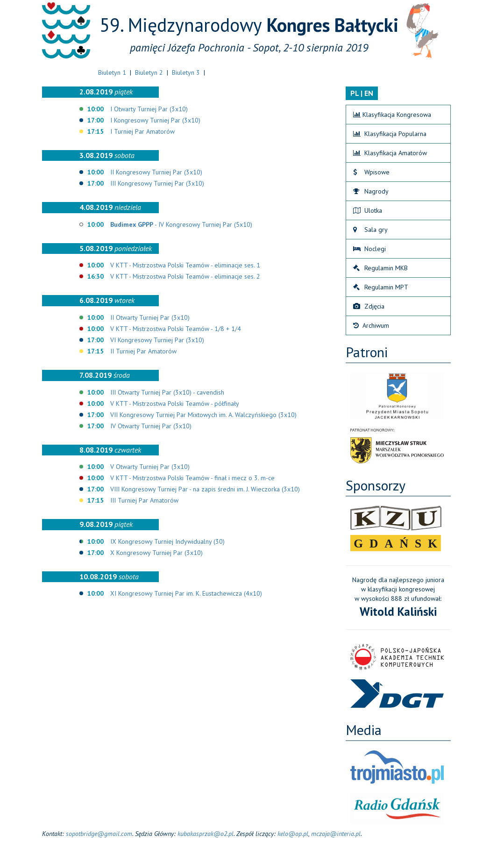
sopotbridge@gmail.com (99, 834)
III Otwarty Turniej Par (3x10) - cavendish (167, 392)
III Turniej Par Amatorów (144, 500)
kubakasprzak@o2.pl (206, 834)
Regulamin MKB (380, 268)
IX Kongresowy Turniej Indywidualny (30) (167, 541)
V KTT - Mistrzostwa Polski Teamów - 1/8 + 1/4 (176, 329)
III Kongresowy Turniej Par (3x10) (157, 183)
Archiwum (371, 325)
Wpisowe (371, 172)
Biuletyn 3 (186, 72)
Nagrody (371, 191)
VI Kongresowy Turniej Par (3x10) (157, 340)
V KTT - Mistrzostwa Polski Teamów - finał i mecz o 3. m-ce (192, 478)
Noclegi (369, 249)
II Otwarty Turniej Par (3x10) (150, 317)
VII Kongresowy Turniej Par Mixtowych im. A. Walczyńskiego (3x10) (203, 415)
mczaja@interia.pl (336, 834)
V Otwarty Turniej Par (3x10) (150, 467)
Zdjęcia (369, 306)
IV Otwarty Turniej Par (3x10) (151, 426)
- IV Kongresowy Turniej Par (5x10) (181, 224)
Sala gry (370, 230)
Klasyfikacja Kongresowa (392, 115)
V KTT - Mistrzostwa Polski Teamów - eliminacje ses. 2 (185, 276)
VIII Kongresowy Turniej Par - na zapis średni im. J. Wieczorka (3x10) (205, 489)
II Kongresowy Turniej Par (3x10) (156, 172)
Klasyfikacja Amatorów (390, 153)
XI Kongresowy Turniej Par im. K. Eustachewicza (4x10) (186, 593)
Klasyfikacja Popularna (390, 134)
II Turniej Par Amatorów (143, 351)
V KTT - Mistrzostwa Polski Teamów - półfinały (175, 403)
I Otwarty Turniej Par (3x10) (149, 109)
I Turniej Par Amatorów (142, 131)
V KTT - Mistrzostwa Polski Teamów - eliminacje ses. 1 (185, 265)
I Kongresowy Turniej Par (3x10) (155, 120)
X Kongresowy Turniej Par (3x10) (156, 553)
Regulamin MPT (381, 287)
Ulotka (368, 210)
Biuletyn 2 (149, 72)
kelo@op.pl (293, 834)
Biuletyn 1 (112, 72)
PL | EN (362, 93)
